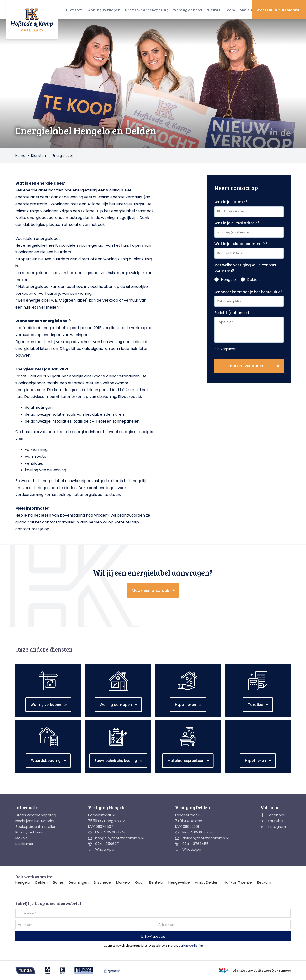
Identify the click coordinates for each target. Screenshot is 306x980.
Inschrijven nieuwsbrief (35, 821)
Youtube (272, 821)
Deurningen (79, 882)
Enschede (102, 882)
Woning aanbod (187, 10)
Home (20, 156)
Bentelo (156, 882)
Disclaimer (24, 844)
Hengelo (23, 882)
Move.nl (247, 10)
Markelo (123, 882)
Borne (58, 882)
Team (230, 10)
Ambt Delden (207, 882)
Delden (42, 882)
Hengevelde (179, 882)
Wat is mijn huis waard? (279, 10)
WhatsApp (101, 849)
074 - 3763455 (192, 844)
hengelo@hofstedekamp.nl (116, 838)
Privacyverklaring (30, 832)
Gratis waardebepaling (147, 10)
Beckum (264, 882)
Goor (140, 882)
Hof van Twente (238, 882)
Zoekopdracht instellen (36, 826)
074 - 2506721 (104, 844)
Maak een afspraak (150, 591)
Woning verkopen (104, 10)
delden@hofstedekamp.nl (202, 838)
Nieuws (213, 10)
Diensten (74, 10)
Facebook (273, 815)
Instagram (273, 826)
